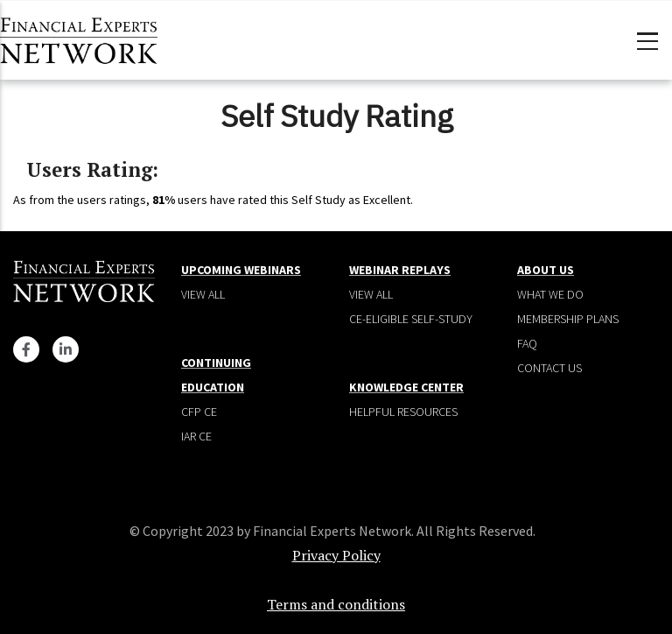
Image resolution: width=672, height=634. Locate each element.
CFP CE (199, 412)
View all (203, 294)
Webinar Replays (400, 270)
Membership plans (568, 319)
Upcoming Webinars (241, 270)
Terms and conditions (336, 604)
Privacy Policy (336, 555)
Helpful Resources (403, 412)
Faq (527, 343)
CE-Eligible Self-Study (411, 319)
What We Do (550, 294)
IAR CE (196, 436)
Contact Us (549, 368)
